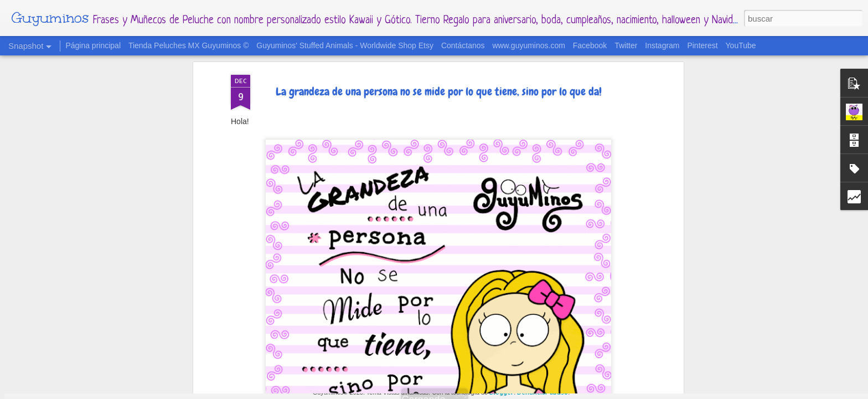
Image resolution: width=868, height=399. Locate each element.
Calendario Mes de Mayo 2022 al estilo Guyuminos (367, 342)
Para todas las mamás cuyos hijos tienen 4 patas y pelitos (240, 344)
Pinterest (702, 45)
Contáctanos (463, 45)
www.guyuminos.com (529, 45)
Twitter (626, 45)
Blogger (502, 392)
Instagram (662, 45)
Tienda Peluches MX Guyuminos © (189, 45)
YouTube (741, 45)
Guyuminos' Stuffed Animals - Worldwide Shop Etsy (345, 45)
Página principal (93, 45)
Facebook (590, 45)
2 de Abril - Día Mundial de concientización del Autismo (505, 349)
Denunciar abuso (542, 392)
